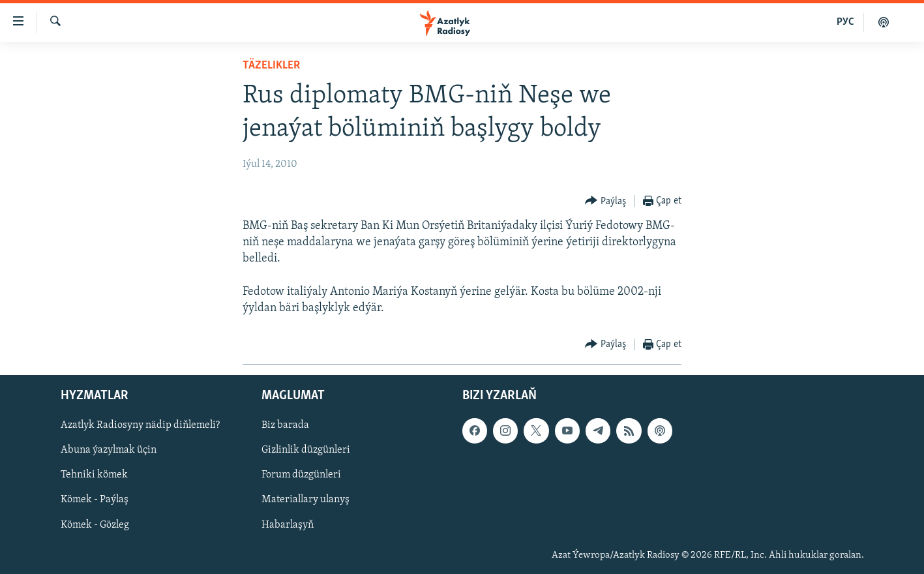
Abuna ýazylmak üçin (109, 451)
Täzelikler (271, 66)
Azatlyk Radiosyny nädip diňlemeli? (140, 426)
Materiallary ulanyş (306, 500)
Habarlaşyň (288, 525)
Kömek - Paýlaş (95, 500)
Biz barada (285, 426)
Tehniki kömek (94, 476)
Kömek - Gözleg (95, 525)
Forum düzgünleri (301, 476)
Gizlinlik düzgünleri (306, 451)
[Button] (605, 201)
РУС (845, 22)
